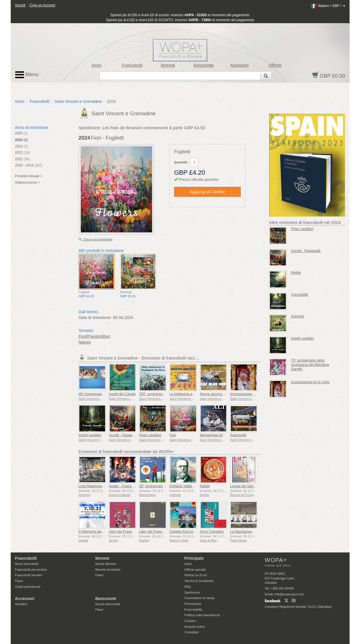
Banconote (204, 65)
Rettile (296, 273)
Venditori (21, 604)
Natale (205, 486)
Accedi (20, 5)
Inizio (96, 65)
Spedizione (192, 592)
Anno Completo (212, 532)
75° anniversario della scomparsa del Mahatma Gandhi (310, 365)
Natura (85, 342)
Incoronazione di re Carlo (249, 394)
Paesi (19, 581)
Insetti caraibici (90, 435)
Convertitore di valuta (200, 598)
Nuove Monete (106, 564)
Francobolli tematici (29, 575)
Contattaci (192, 632)
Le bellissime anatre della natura (194, 394)
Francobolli (132, 65)
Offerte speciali (195, 570)
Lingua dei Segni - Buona (250, 486)
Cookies (190, 621)
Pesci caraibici (150, 435)
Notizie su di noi (196, 575)
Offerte (275, 65)
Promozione (193, 604)
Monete (168, 65)
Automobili (238, 435)
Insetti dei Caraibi (122, 394)
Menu (27, 75)
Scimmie (298, 316)
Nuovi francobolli (27, 564)
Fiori (173, 435)
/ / (328, 6)
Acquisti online (195, 627)
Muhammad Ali (211, 435)
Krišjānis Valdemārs (185, 486)
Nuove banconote (108, 604)
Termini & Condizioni (199, 581)
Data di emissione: (95, 318)
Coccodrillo (300, 295)
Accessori (240, 65)
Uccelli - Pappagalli (124, 435)
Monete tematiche (108, 570)
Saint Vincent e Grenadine (78, 101)
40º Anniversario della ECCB (100, 394)
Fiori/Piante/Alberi (95, 336)
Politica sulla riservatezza (202, 615)
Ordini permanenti (28, 587)
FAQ (188, 587)
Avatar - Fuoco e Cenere (128, 486)
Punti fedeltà (193, 610)
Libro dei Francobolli (125, 532)
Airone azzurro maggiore (219, 394)
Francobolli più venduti (31, 570)
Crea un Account (42, 5)
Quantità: (181, 162)
